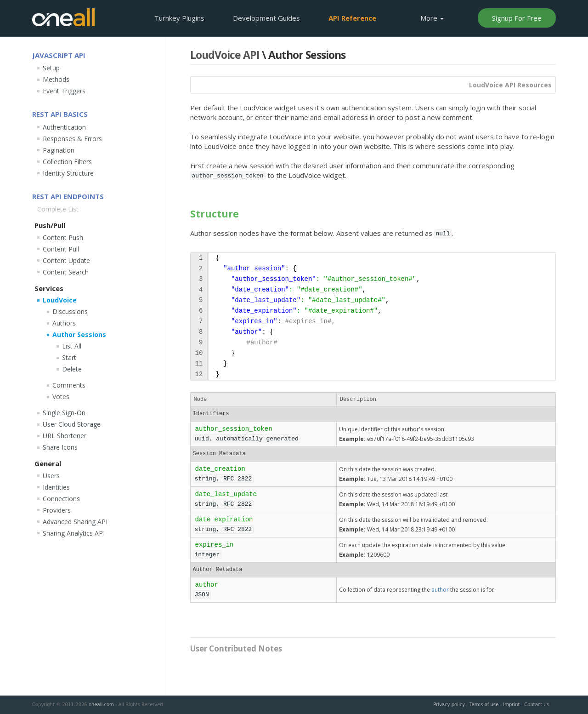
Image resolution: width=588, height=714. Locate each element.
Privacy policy (449, 705)
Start (69, 357)
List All (72, 346)
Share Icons (60, 447)
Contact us (537, 705)
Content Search (66, 272)
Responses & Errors (72, 139)
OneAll (63, 17)
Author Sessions (79, 334)
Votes (61, 397)
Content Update (66, 260)
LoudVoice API (225, 55)
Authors (64, 323)
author (440, 590)
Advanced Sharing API (75, 522)
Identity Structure (68, 173)
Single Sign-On (64, 413)
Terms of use (484, 705)
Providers (57, 510)
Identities (56, 487)
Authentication (64, 127)
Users (51, 476)
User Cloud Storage (72, 424)
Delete (72, 369)
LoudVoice (60, 300)
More (432, 18)
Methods (56, 79)
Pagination (59, 150)
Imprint (511, 705)
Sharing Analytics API (74, 533)
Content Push (63, 237)
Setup (51, 68)
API (352, 18)
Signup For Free (517, 18)
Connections (61, 499)
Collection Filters (67, 162)
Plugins (179, 18)
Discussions (70, 311)
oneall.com (101, 705)
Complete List (58, 209)
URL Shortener (65, 436)
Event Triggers (64, 91)
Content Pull (61, 249)
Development (266, 18)
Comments (69, 385)
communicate (433, 166)
